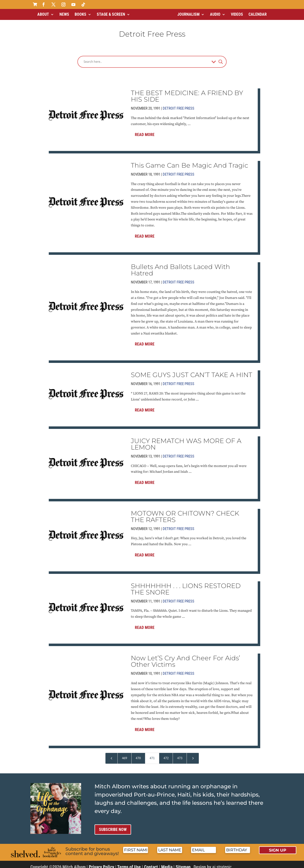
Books (80, 14)
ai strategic (222, 863)
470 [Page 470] (138, 754)
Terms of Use (129, 863)
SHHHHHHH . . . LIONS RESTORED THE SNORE (186, 585)
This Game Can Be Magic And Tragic (189, 161)
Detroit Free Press (178, 104)
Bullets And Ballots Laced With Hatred (180, 266)
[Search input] (146, 58)
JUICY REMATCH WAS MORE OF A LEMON (186, 440)
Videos (237, 14)
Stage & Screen (111, 14)
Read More (145, 130)
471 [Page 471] (152, 754)
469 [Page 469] (125, 754)
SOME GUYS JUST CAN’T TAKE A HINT (192, 371)
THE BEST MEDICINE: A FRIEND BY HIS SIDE (187, 92)
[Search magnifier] (221, 58)
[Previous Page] (111, 754)
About (43, 14)
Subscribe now (113, 825)
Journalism (188, 14)
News (64, 14)
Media (167, 863)
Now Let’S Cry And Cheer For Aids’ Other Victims (185, 657)
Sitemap (183, 863)
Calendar (258, 14)
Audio (215, 14)
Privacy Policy (101, 863)
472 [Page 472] (166, 754)
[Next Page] (193, 754)
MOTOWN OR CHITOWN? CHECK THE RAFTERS (185, 512)
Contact (151, 863)
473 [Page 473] (180, 754)
